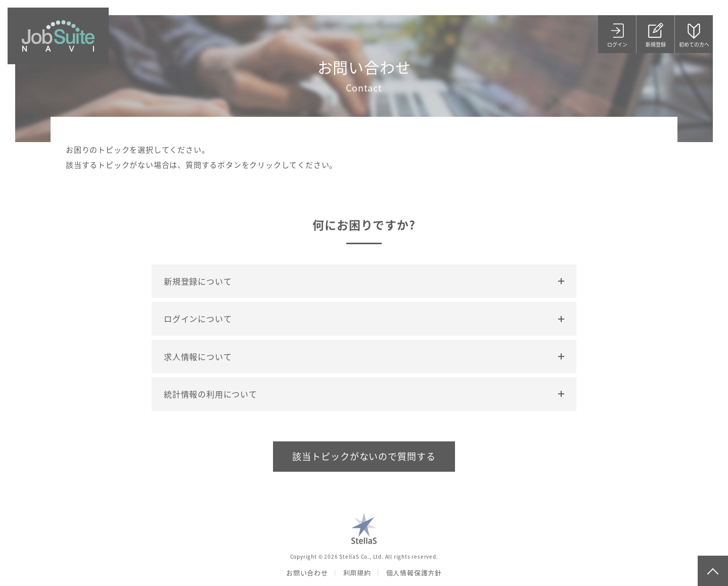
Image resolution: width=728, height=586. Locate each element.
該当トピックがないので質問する (364, 456)
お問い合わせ (307, 573)
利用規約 (357, 573)
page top (713, 571)
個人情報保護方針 (414, 573)
